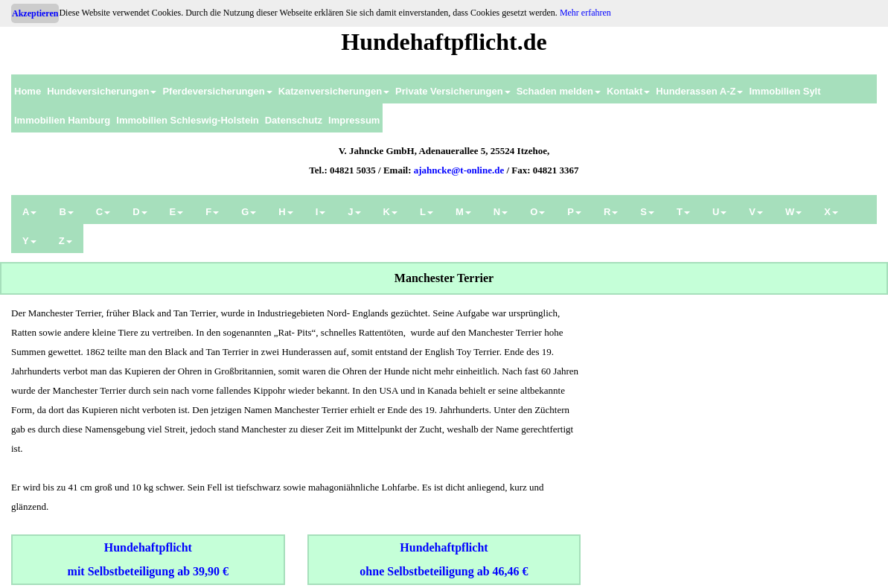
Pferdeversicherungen (217, 91)
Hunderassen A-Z (699, 91)
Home (28, 91)
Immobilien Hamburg (62, 120)
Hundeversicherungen (102, 91)
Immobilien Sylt (785, 91)
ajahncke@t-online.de (459, 170)
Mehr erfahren (585, 13)
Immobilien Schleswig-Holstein (187, 120)
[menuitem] (28, 89)
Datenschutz (294, 120)
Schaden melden (559, 91)
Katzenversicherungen (334, 91)
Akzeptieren (35, 13)
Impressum (354, 120)
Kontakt (628, 91)
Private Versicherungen (453, 91)
